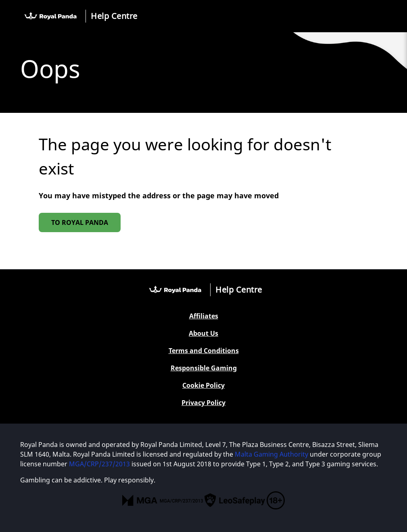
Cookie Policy (203, 385)
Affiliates (204, 316)
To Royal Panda (80, 222)
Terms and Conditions (204, 351)
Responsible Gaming (204, 368)
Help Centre (114, 16)
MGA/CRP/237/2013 (99, 464)
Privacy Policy (203, 403)
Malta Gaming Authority (271, 454)
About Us (203, 334)
